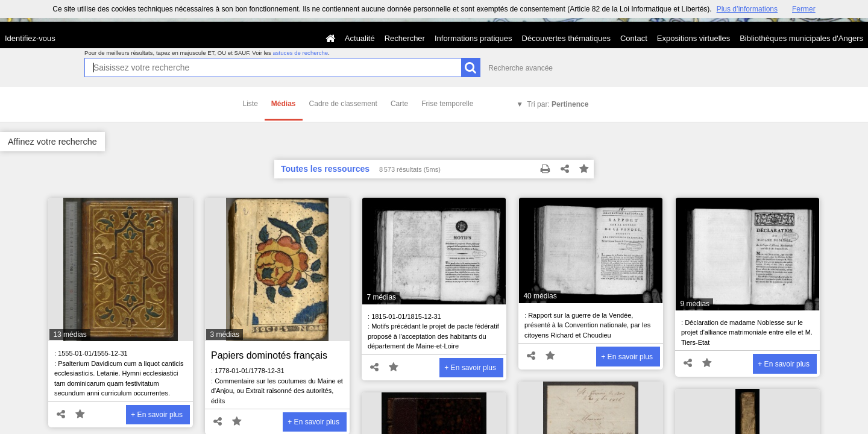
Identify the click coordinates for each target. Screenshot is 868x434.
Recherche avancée (520, 68)
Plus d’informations (747, 9)
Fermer (804, 9)
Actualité (360, 38)
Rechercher (405, 38)
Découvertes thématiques (566, 38)
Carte (399, 104)
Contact (634, 38)
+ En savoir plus (157, 415)
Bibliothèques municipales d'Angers (801, 38)
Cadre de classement (343, 104)
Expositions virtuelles (693, 38)
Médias (284, 104)
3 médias (225, 335)
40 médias (540, 296)
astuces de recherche (300, 53)
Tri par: (558, 104)
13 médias (70, 335)
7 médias (381, 297)
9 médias (695, 304)
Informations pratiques (473, 38)
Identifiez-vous (30, 38)
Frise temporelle (447, 104)
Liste (250, 104)
